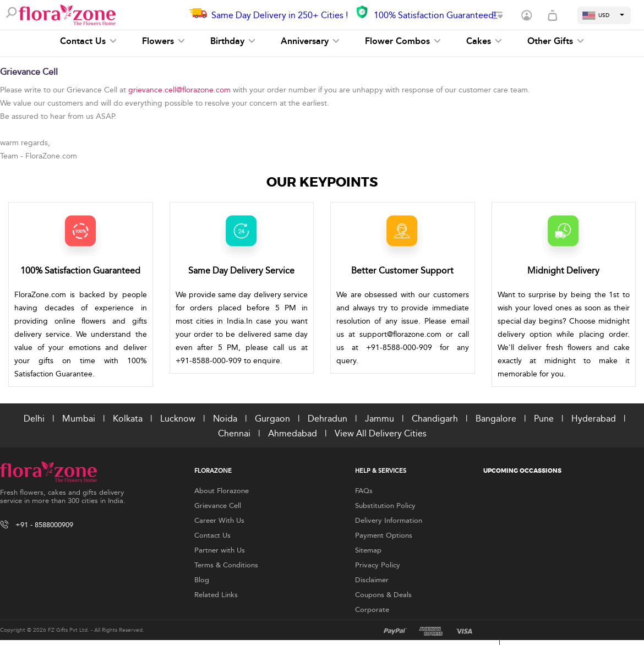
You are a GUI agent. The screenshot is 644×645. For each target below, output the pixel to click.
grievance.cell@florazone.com (179, 90)
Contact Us (88, 41)
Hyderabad (594, 419)
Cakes (484, 41)
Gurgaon (272, 419)
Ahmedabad (293, 433)
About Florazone (222, 491)
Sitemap (368, 550)
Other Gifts (556, 41)
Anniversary (310, 41)
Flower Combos (403, 41)
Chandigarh (435, 419)
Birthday (233, 41)
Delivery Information (389, 521)
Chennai (234, 433)
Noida (225, 419)
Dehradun (328, 419)
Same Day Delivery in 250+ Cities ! (280, 15)
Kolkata (128, 419)
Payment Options (384, 535)
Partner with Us (220, 550)
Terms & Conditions (226, 565)
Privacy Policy (378, 565)
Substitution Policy (385, 506)
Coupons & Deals (383, 595)
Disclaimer (372, 580)
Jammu (380, 419)
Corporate (372, 610)
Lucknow (178, 419)
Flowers (163, 41)
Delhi (34, 419)
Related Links (216, 595)
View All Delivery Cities (381, 433)
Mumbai (79, 419)
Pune (544, 419)
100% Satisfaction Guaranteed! (435, 15)
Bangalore (496, 419)
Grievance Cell (218, 506)
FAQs (364, 491)
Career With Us (219, 521)
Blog (202, 580)
